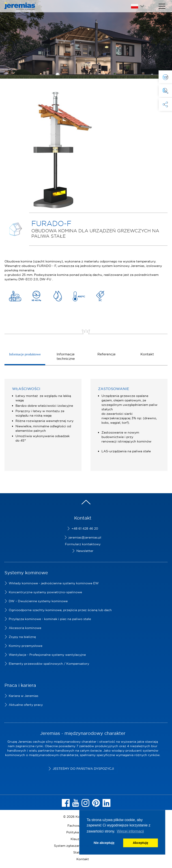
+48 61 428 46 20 (85, 528)
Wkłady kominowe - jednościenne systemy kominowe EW (54, 583)
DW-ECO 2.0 (28, 279)
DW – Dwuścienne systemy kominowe (38, 601)
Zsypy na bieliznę (22, 637)
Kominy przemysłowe (26, 646)
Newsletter (85, 551)
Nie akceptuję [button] (104, 843)
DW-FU (45, 279)
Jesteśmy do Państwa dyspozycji (83, 769)
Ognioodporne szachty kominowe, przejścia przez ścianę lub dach (60, 610)
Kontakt (83, 859)
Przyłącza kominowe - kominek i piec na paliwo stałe (50, 619)
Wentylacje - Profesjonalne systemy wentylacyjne (47, 655)
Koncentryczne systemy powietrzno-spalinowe (45, 592)
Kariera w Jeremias (24, 696)
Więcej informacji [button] (130, 831)
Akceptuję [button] (141, 843)
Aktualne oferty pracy (26, 705)
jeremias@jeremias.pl (85, 537)
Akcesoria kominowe (25, 628)
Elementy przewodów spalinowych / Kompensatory (49, 664)
